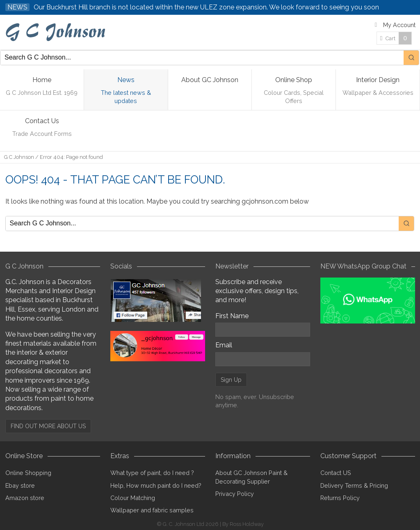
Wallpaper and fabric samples (152, 510)
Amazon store (25, 498)
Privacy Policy (235, 494)
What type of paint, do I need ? (152, 473)
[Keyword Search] (202, 58)
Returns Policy (340, 498)
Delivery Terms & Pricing (354, 485)
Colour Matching (133, 498)
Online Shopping (28, 473)
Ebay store (20, 485)
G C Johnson (19, 157)
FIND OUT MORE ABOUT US (48, 426)
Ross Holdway (247, 524)
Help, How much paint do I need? (156, 485)
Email (224, 345)
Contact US (336, 473)
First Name (232, 316)
